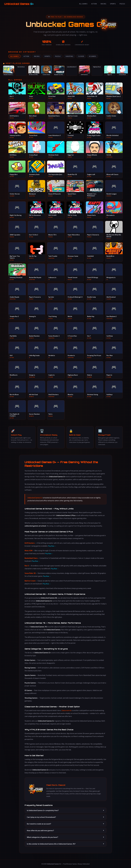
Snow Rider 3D (30, 573)
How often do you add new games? (66, 830)
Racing (103, 4)
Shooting (69, 56)
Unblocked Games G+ (35, 498)
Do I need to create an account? (66, 824)
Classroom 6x (66, 710)
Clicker (81, 56)
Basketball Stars (31, 558)
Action (94, 4)
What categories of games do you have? (66, 837)
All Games (83, 4)
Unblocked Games (19, 4)
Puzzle (122, 4)
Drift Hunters (30, 543)
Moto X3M (29, 551)
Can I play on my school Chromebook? (66, 817)
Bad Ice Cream (30, 581)
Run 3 (27, 566)
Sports (113, 4)
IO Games (93, 56)
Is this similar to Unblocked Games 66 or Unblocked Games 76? (66, 844)
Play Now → (52, 546)
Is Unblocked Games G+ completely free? (66, 810)
